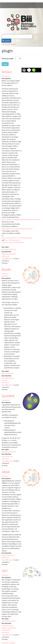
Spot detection (7, 456)
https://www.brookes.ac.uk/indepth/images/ (17, 238)
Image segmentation (9, 254)
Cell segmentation (8, 378)
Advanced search (9, 44)
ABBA (6, 472)
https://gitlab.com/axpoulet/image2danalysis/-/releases (21, 219)
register (11, 258)
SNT (5, 571)
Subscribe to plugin (8, 643)
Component (6, 76)
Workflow (5, 276)
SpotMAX (8, 396)
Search (6, 41)
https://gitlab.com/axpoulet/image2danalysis (17, 229)
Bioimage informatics (9, 249)
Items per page (8, 58)
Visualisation (6, 630)
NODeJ (7, 72)
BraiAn (6, 269)
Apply (5, 64)
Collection (5, 274)
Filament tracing (7, 626)
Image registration (8, 555)
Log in (4, 258)
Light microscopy (8, 373)
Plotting (4, 380)
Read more (6, 256)
